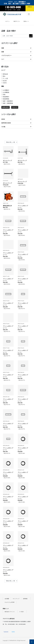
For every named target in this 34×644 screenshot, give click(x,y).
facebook (6, 632)
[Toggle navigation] (29, 14)
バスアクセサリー (6, 55)
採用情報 (26, 599)
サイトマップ (16, 599)
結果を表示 (6, 107)
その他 (3, 127)
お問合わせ (30, 7)
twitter (13, 632)
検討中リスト (17, 21)
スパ (3, 59)
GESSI (3, 119)
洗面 (3, 48)
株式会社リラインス (10, 612)
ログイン (8, 21)
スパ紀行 (22, 612)
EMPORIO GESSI (6, 123)
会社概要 (7, 599)
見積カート (26, 21)
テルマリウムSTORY (10, 602)
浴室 (3, 52)
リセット (15, 107)
